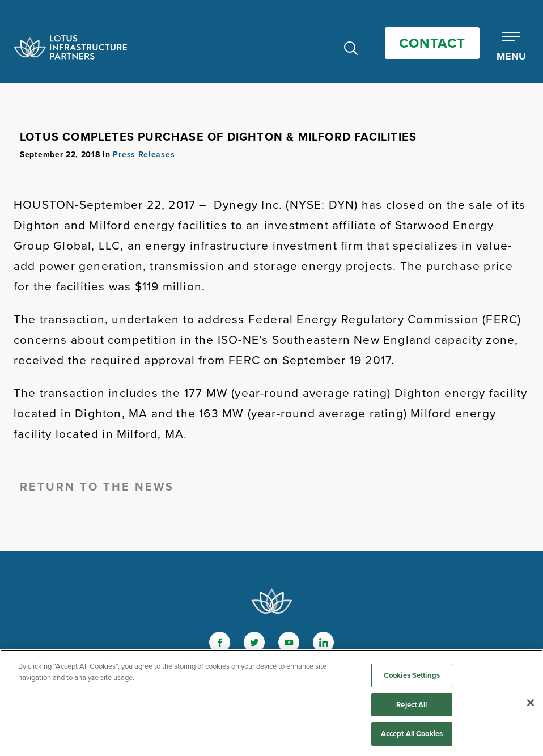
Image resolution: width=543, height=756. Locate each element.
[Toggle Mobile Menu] (511, 47)
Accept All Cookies (412, 736)
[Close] (531, 705)
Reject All (412, 707)
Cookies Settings (412, 677)
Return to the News (97, 487)
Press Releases (144, 155)
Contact (432, 43)
